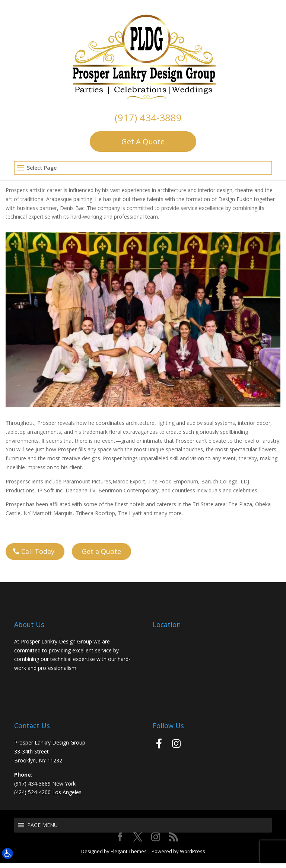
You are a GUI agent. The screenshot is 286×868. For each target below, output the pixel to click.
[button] (143, 168)
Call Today (38, 556)
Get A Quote (143, 142)
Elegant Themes (129, 856)
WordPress (193, 856)
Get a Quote (101, 556)
